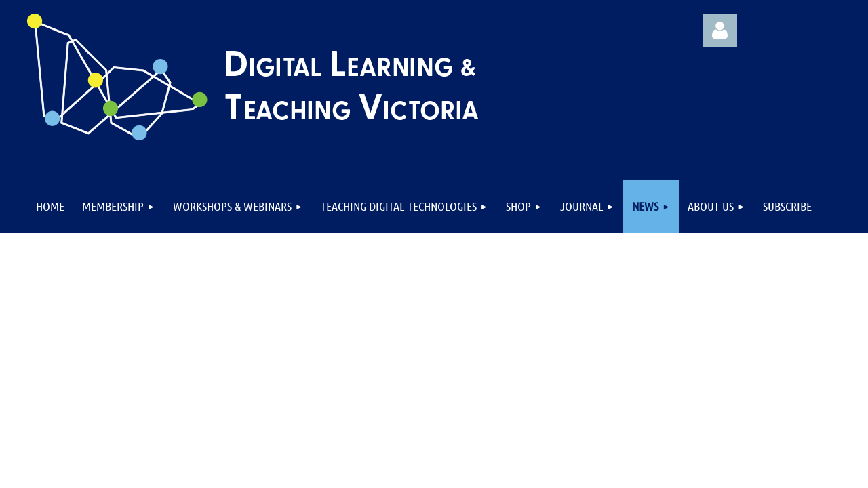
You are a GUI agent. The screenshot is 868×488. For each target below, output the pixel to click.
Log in (720, 30)
